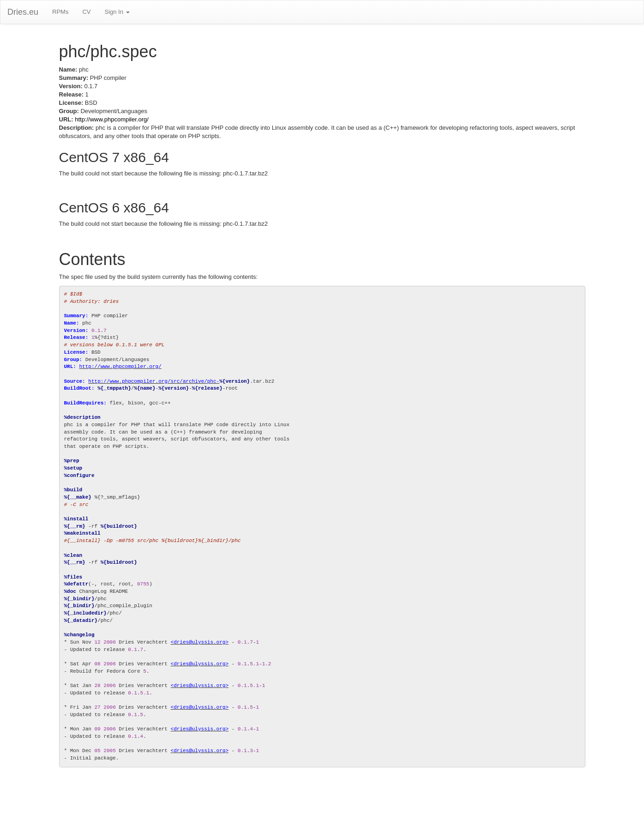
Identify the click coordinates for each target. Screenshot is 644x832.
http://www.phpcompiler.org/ (112, 119)
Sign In (117, 12)
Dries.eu (23, 12)
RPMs (60, 12)
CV (86, 12)
